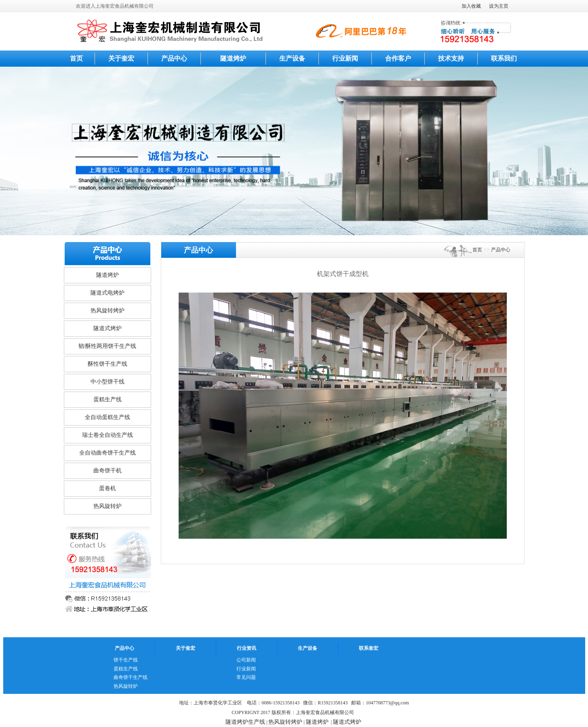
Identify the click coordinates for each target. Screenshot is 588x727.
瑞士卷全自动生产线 (107, 435)
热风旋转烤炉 (107, 311)
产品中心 (174, 58)
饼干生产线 (126, 660)
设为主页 (499, 6)
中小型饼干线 (107, 382)
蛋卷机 (107, 488)
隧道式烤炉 (107, 328)
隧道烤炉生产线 (245, 722)
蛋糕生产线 (107, 399)
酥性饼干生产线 (107, 364)
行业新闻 (345, 58)
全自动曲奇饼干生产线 (107, 453)
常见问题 (246, 677)
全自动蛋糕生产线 (107, 417)
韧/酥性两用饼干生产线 (107, 346)
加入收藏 (471, 6)
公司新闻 (246, 660)
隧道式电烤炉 (107, 293)
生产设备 (292, 58)
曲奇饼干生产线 (131, 677)
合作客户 (398, 58)
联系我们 (504, 58)
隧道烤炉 (233, 58)
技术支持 (451, 58)
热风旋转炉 (107, 506)
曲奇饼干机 (107, 471)
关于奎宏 (121, 58)
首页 (76, 58)
